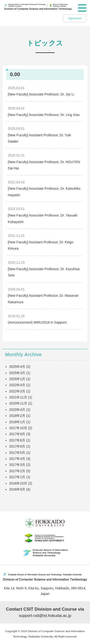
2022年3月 (17, 391)
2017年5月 (17, 453)
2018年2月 (17, 416)
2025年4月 (17, 367)
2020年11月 (18, 403)
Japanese (75, 18)
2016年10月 (18, 483)
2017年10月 (18, 428)
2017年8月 (17, 440)
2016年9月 (17, 489)
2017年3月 (17, 465)
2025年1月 (17, 379)
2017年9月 (17, 434)
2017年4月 (17, 459)
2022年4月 (17, 385)
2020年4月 (17, 410)
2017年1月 (17, 477)
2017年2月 (17, 471)
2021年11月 (18, 397)
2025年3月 (17, 373)
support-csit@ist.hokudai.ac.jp (45, 615)
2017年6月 (17, 446)
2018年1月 (17, 422)
